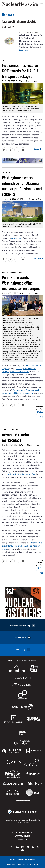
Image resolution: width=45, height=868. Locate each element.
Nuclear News (32, 81)
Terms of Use (22, 864)
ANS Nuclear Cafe (34, 199)
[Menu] (41, 4)
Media (36, 864)
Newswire (8, 14)
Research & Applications (12, 272)
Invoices (30, 864)
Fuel (4, 60)
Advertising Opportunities (22, 833)
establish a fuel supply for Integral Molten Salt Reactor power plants (22, 546)
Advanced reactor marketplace (16, 437)
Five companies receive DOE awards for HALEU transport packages (20, 71)
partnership (16, 238)
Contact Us (23, 839)
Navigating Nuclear (22, 836)
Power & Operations (10, 430)
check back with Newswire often (21, 474)
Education (6, 173)
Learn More (23, 50)
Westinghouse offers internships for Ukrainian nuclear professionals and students (22, 186)
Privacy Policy (12, 864)
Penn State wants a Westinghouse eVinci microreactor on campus (21, 283)
